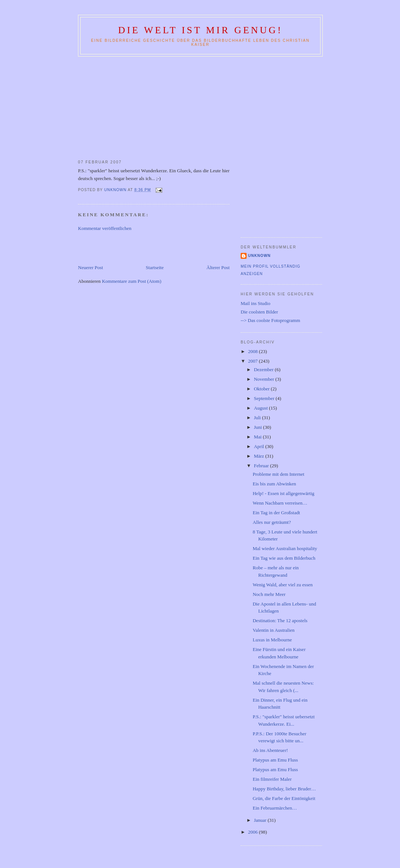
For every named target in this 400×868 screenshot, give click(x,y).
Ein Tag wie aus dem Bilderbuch (284, 558)
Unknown (259, 256)
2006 (253, 832)
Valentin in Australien (273, 630)
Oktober (262, 389)
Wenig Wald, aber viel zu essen (282, 585)
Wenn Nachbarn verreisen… (280, 503)
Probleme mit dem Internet (278, 474)
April (260, 446)
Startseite (155, 267)
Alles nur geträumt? (272, 522)
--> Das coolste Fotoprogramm (270, 320)
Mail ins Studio (255, 303)
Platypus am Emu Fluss (275, 760)
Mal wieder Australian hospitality (285, 548)
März (260, 456)
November (265, 379)
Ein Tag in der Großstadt (276, 513)
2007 (253, 361)
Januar (261, 820)
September (265, 398)
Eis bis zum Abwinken (274, 484)
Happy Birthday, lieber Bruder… (284, 789)
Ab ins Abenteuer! (270, 750)
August (262, 408)
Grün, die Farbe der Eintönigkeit (284, 798)
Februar (262, 466)
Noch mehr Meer (269, 594)
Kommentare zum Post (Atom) (132, 281)
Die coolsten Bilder (259, 312)
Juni (259, 427)
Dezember (265, 369)
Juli (258, 418)
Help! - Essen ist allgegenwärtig (283, 493)
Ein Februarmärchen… (274, 808)
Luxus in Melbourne (272, 640)
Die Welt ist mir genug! (200, 30)
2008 (253, 351)
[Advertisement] (200, 106)
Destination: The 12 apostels (280, 621)
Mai (258, 437)
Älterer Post (218, 267)
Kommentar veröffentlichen (105, 228)
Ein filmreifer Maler (272, 779)
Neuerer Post (91, 267)
